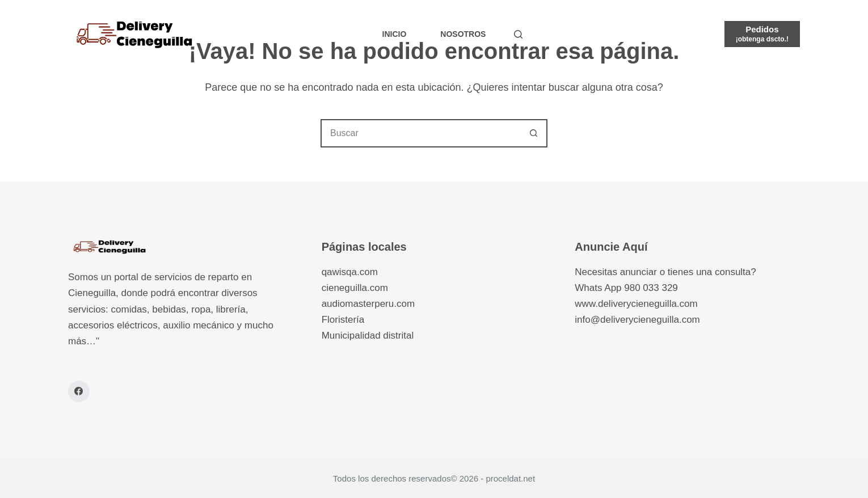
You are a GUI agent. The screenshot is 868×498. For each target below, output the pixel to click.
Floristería (343, 320)
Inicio (395, 34)
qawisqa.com (350, 272)
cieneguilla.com (355, 288)
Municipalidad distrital (368, 335)
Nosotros (463, 34)
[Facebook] (79, 391)
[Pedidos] (762, 34)
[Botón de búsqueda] (533, 133)
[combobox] (421, 133)
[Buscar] (518, 34)
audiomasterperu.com (368, 304)
